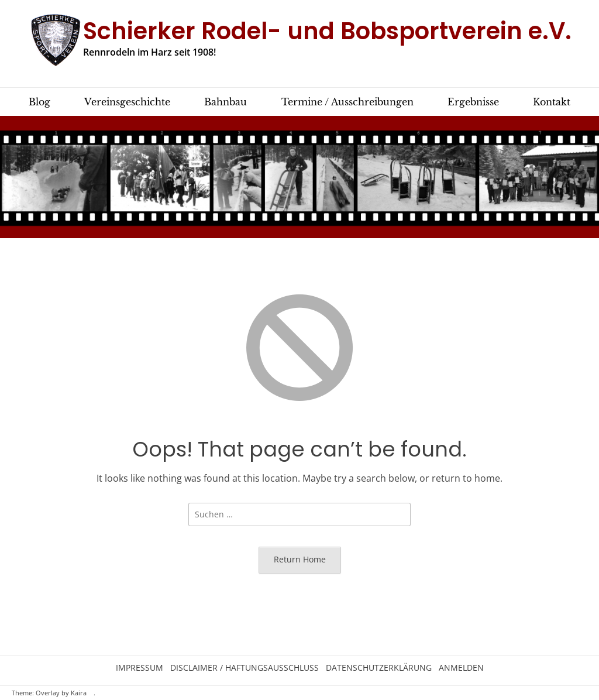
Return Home (300, 559)
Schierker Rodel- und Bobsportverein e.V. (327, 31)
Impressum (140, 668)
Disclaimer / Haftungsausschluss (245, 668)
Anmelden (461, 668)
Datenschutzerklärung (379, 668)
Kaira (79, 693)
